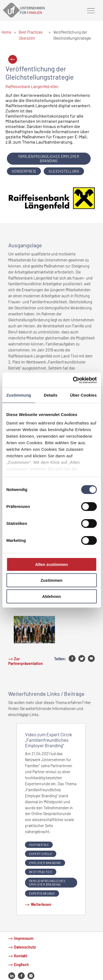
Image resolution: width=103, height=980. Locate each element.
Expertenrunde (42, 893)
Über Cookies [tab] (83, 395)
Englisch (21, 965)
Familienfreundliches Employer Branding (49, 159)
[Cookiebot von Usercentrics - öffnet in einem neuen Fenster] (73, 380)
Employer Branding (45, 863)
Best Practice (41, 872)
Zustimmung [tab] (19, 395)
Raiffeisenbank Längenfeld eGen (32, 87)
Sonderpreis (24, 171)
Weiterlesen (41, 904)
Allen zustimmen (51, 564)
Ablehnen (51, 596)
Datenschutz (25, 947)
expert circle (41, 854)
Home (6, 32)
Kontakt (21, 956)
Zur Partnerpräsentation (26, 661)
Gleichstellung (64, 171)
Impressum (24, 938)
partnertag (39, 845)
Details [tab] (51, 395)
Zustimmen (51, 580)
